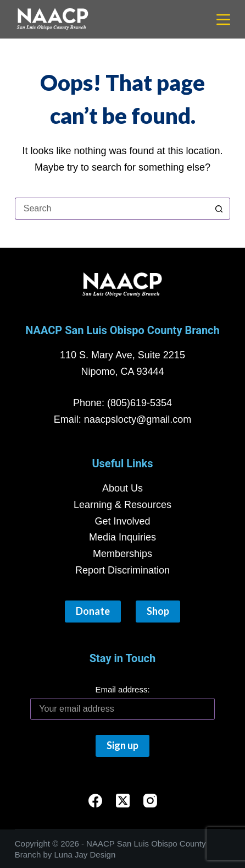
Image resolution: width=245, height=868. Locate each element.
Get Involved (122, 521)
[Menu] (223, 20)
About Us (122, 488)
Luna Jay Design (85, 855)
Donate (93, 611)
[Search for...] (112, 209)
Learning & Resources (122, 505)
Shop (158, 611)
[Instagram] (150, 801)
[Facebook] (95, 801)
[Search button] (219, 209)
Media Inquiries (122, 537)
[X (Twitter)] (123, 801)
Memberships (122, 554)
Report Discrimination (122, 570)
